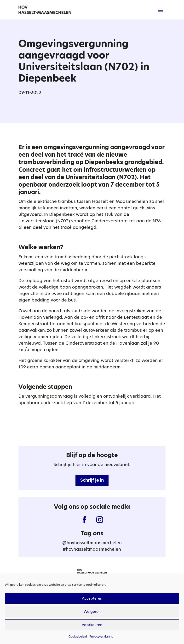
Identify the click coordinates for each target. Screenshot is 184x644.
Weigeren (92, 612)
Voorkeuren (92, 625)
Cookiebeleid (78, 636)
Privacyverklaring (101, 636)
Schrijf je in (92, 480)
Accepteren (92, 598)
